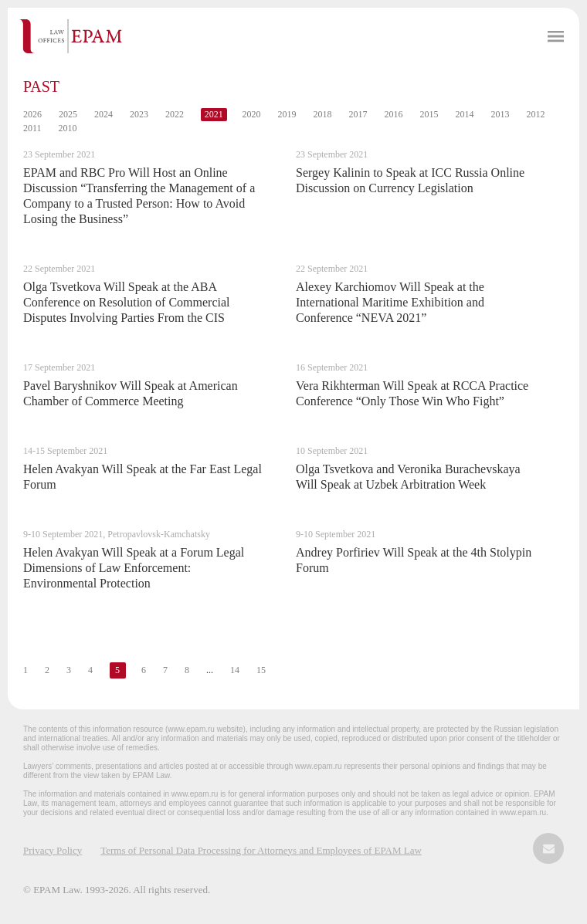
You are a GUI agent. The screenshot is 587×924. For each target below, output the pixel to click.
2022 (175, 114)
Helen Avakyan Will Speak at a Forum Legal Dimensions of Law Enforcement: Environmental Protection (134, 568)
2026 (32, 114)
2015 (429, 114)
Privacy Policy (53, 850)
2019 (287, 114)
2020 (252, 114)
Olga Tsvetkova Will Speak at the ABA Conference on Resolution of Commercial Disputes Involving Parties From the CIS (126, 302)
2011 (32, 128)
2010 (68, 128)
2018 (323, 114)
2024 (103, 114)
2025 (68, 114)
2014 (465, 114)
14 (235, 670)
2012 (536, 114)
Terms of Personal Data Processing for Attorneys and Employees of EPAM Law (261, 850)
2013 (500, 114)
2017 (358, 114)
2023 (139, 114)
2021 (214, 114)
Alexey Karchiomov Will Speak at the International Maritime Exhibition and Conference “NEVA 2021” (390, 302)
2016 (394, 114)
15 (261, 670)
